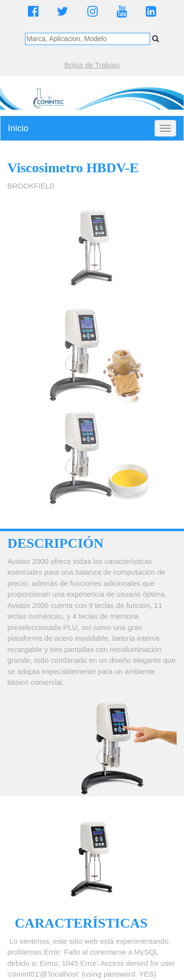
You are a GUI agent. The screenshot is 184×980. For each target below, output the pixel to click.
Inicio (18, 128)
